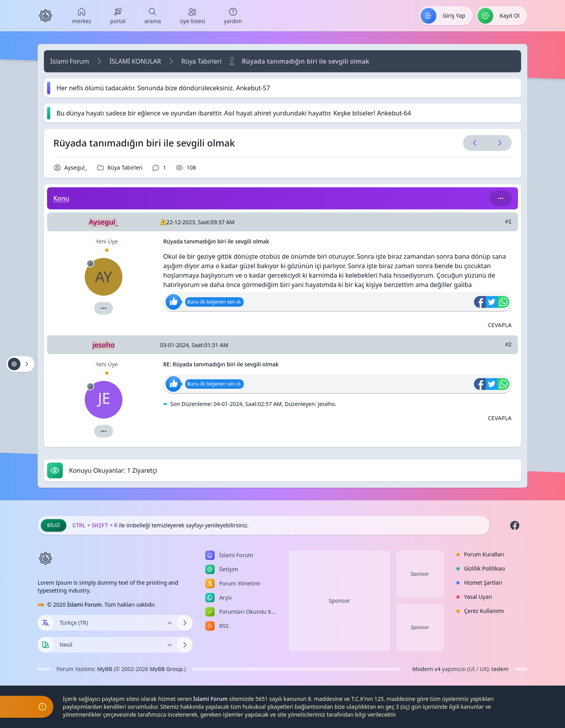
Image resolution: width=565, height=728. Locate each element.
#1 (508, 222)
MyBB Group (166, 669)
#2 (508, 345)
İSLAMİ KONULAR (135, 61)
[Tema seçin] (46, 645)
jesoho (326, 404)
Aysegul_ (76, 167)
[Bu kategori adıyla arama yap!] (501, 198)
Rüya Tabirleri (201, 61)
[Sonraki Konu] (498, 143)
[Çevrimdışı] (90, 263)
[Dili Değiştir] (115, 623)
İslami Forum (70, 61)
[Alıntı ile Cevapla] (500, 325)
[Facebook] (515, 525)
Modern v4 (426, 669)
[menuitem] (82, 16)
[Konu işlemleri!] (20, 364)
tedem (500, 669)
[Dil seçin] (46, 623)
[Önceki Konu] (475, 143)
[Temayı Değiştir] (115, 645)
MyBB (105, 669)
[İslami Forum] (46, 16)
